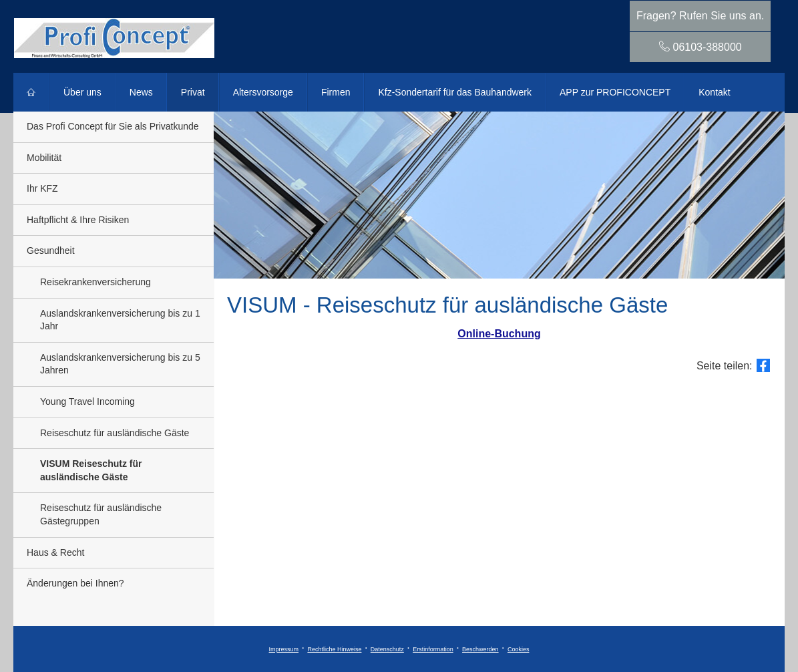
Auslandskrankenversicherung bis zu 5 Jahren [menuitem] (120, 364)
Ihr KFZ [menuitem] (42, 188)
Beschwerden (480, 649)
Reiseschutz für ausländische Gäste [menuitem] (115, 433)
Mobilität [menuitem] (44, 158)
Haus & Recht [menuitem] (55, 552)
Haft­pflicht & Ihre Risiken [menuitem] (78, 220)
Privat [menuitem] (193, 92)
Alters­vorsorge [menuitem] (263, 92)
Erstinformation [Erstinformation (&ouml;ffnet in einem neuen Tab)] (433, 649)
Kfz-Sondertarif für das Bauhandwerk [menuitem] (455, 92)
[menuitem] (31, 92)
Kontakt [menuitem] (714, 92)
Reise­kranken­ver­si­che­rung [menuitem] (95, 282)
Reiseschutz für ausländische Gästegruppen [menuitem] (101, 514)
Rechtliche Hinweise (334, 649)
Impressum (284, 649)
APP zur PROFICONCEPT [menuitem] (615, 92)
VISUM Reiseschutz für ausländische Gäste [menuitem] (91, 470)
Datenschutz (387, 649)
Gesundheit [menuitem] (51, 250)
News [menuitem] (141, 92)
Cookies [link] (519, 649)
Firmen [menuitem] (336, 92)
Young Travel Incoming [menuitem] (87, 401)
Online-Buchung (499, 334)
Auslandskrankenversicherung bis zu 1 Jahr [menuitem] (120, 320)
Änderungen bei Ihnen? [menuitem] (75, 583)
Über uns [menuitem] (82, 92)
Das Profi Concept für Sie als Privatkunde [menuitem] (113, 126)
